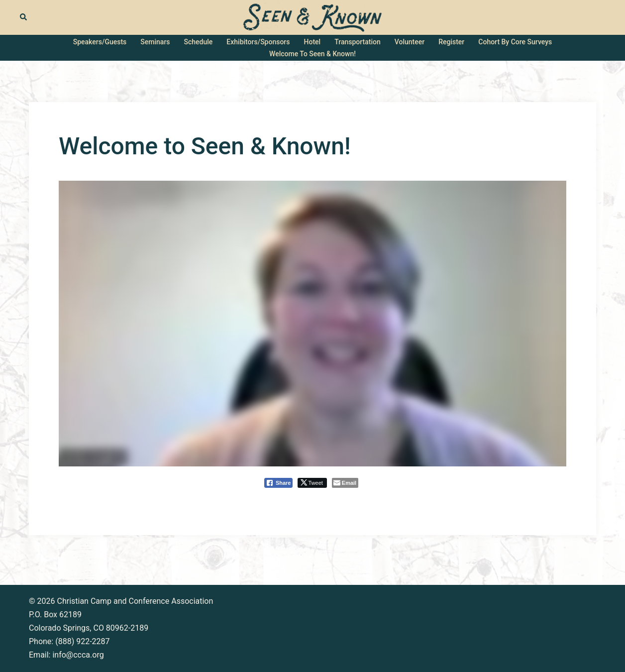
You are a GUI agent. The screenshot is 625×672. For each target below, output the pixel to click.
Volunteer (410, 42)
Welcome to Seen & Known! (312, 54)
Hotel (312, 42)
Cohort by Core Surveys (515, 42)
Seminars (155, 42)
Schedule (199, 42)
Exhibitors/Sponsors (258, 42)
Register (451, 42)
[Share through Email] (345, 483)
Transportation (358, 42)
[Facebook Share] (279, 483)
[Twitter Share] (312, 483)
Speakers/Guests (100, 42)
